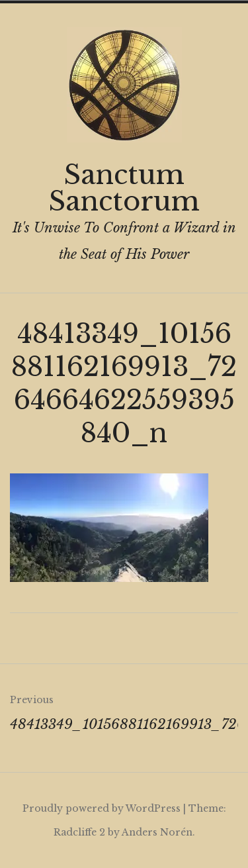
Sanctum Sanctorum (124, 188)
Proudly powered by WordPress (102, 808)
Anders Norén (157, 832)
